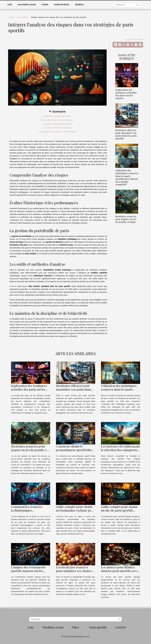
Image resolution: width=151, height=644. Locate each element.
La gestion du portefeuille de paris (57, 124)
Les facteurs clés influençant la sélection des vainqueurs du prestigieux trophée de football (120, 452)
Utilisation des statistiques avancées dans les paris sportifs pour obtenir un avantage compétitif (127, 177)
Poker (45, 5)
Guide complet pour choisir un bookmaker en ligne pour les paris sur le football (75, 510)
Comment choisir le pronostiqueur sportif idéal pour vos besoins (74, 450)
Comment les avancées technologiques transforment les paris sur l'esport (29, 512)
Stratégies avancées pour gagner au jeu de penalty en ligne (126, 219)
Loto (10, 5)
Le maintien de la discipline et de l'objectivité (57, 132)
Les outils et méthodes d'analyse (57, 128)
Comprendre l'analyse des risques (57, 116)
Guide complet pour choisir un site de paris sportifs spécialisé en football (119, 510)
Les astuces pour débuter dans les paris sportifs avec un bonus (119, 571)
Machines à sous (27, 5)
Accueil (11, 17)
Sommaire (59, 112)
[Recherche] (127, 5)
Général (80, 5)
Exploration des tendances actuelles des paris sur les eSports (126, 94)
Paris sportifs (62, 5)
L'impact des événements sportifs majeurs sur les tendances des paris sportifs (30, 571)
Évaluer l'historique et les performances (57, 120)
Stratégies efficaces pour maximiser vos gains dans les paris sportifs (126, 134)
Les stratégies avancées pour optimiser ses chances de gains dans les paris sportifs (74, 573)
